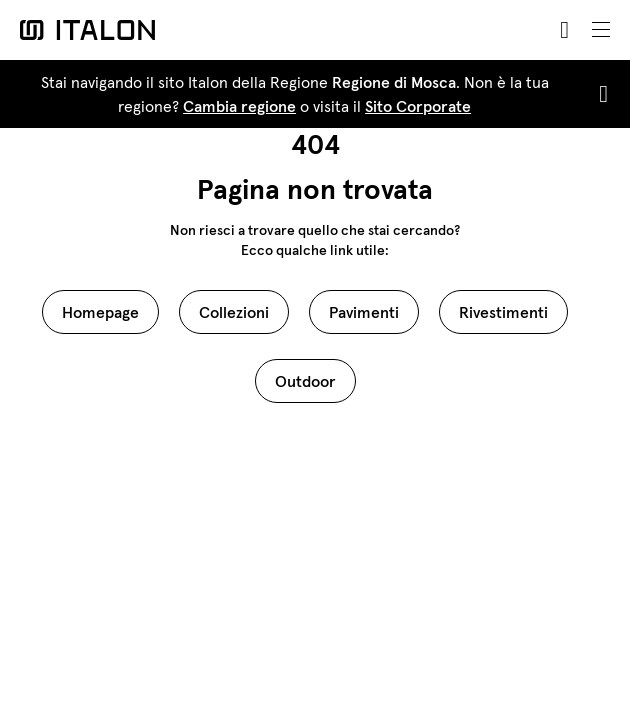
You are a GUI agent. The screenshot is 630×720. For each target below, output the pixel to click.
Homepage (100, 312)
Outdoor (305, 381)
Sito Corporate (418, 106)
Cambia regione (239, 106)
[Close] (599, 94)
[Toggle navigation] (601, 30)
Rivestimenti (503, 312)
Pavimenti (364, 312)
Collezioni (234, 312)
